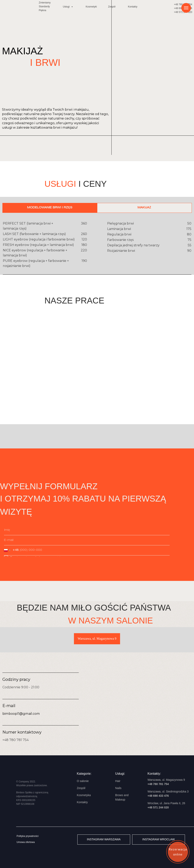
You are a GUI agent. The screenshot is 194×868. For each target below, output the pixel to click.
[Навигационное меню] (186, 8)
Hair (118, 781)
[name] (87, 530)
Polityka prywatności (27, 836)
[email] (87, 540)
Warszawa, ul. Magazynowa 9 (97, 639)
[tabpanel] (97, 247)
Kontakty (133, 7)
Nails (118, 788)
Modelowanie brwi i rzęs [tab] (50, 208)
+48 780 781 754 (16, 740)
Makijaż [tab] (144, 208)
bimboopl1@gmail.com (21, 714)
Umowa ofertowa (26, 842)
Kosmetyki (91, 7)
